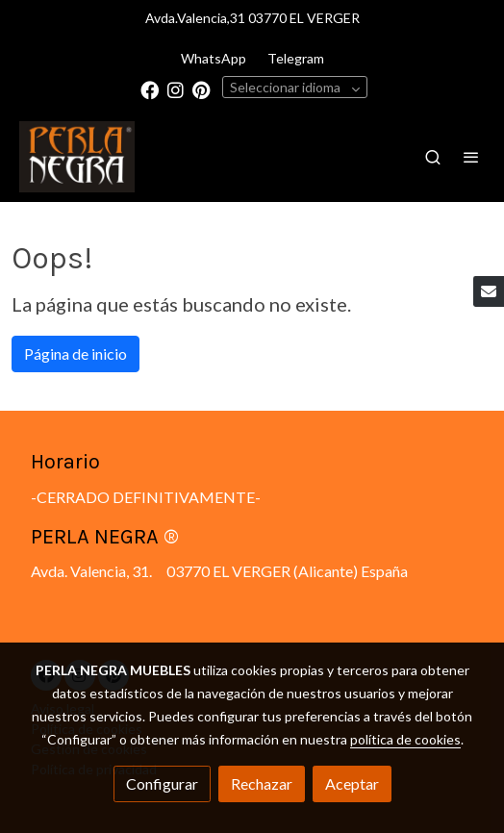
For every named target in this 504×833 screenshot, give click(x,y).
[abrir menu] (471, 157)
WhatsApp (214, 58)
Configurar (162, 783)
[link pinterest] (202, 89)
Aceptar (352, 783)
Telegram (296, 58)
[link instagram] (176, 89)
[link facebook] (150, 89)
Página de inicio (76, 353)
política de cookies (405, 739)
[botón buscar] (433, 157)
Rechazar (262, 783)
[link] (77, 157)
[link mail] (489, 291)
